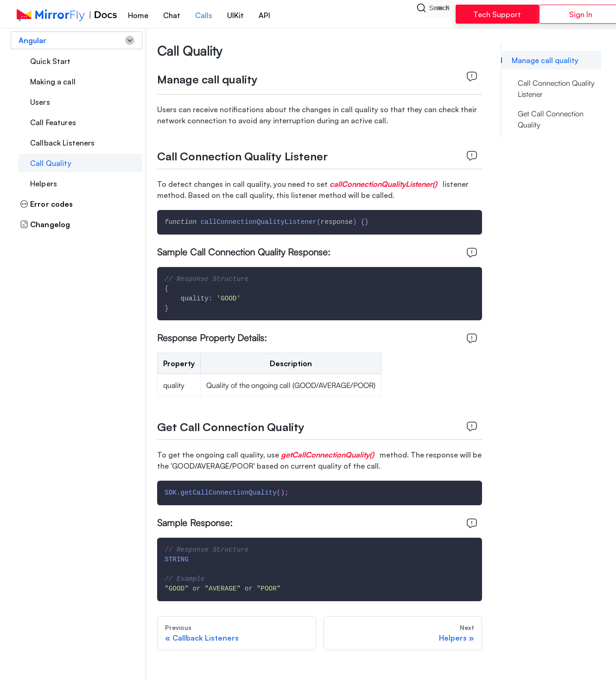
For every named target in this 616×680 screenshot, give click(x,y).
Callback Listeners (63, 143)
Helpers (44, 184)
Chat (172, 15)
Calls (204, 15)
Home (138, 15)
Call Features (53, 122)
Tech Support (497, 14)
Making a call (53, 82)
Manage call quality (545, 60)
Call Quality (51, 163)
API (264, 15)
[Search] (436, 14)
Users (40, 102)
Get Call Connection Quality (551, 119)
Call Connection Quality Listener (556, 89)
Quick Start (51, 61)
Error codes (47, 204)
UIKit (235, 15)
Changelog (45, 224)
